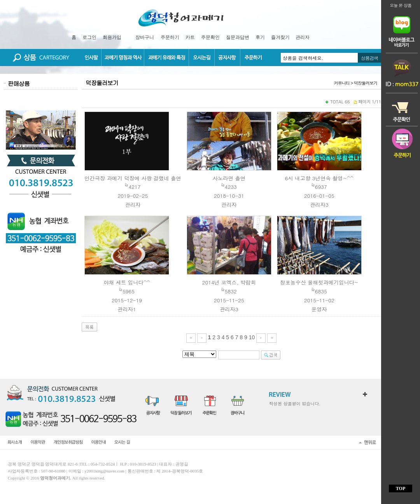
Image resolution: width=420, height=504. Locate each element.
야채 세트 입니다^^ (127, 282)
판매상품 (19, 83)
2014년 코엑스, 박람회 (229, 282)
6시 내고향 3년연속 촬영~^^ (319, 178)
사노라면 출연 (229, 178)
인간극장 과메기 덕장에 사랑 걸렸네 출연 (133, 178)
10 (252, 337)
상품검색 (369, 58)
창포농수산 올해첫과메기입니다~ (319, 282)
